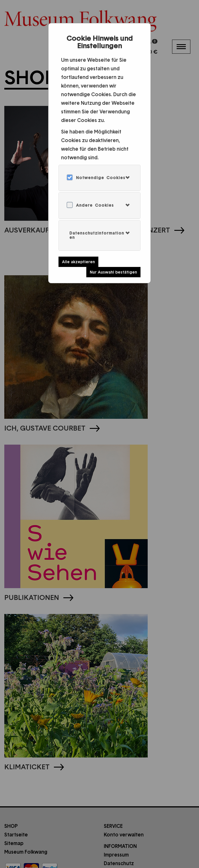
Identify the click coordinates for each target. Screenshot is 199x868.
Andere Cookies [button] (95, 205)
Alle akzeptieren (78, 262)
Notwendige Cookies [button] (101, 178)
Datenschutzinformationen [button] (97, 235)
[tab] (99, 178)
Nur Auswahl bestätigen (113, 272)
